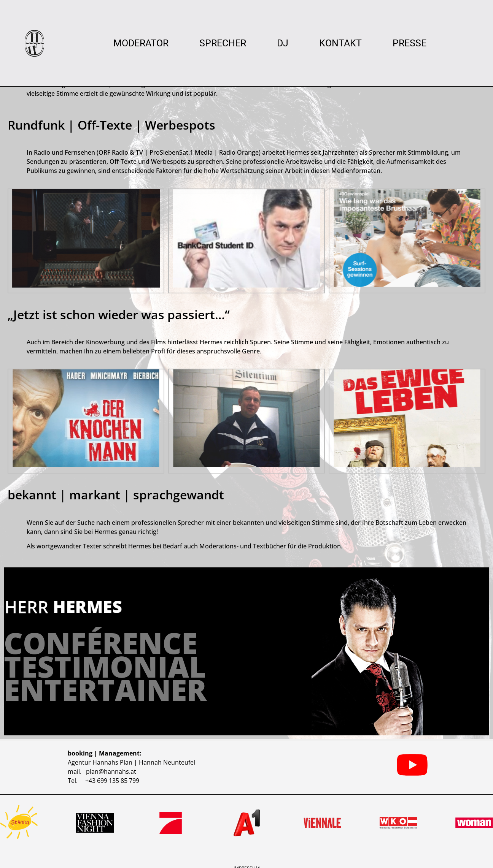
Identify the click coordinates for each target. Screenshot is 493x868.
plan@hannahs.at (111, 768)
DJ (283, 43)
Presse (410, 43)
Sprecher (223, 43)
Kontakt (340, 43)
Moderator (141, 43)
